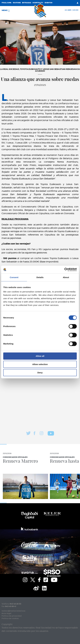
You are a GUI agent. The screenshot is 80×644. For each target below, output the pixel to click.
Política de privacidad (12, 616)
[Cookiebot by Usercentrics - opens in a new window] (64, 270)
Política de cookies (10, 619)
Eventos (48, 3)
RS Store (17, 3)
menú (6, 11)
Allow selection (40, 364)
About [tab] (66, 277)
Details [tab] (40, 277)
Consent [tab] (14, 277)
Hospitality (38, 3)
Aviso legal (6, 613)
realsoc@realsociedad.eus (13, 611)
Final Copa (7, 3)
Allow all (40, 356)
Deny (40, 373)
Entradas (27, 3)
